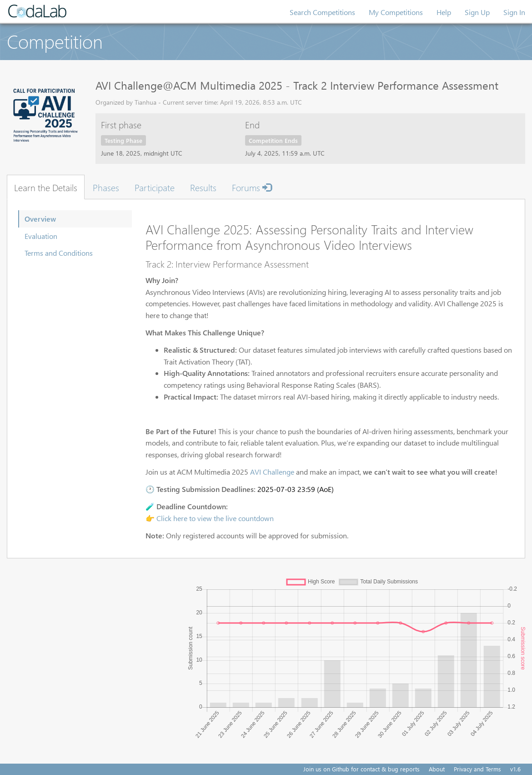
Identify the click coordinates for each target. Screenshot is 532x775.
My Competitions (396, 12)
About (437, 769)
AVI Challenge (272, 472)
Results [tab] (203, 187)
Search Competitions (322, 12)
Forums (252, 187)
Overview (40, 219)
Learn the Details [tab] (46, 187)
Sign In (514, 12)
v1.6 (515, 769)
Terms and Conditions (59, 253)
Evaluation (41, 236)
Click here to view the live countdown (215, 518)
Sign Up (477, 12)
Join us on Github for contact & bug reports (361, 769)
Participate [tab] (155, 187)
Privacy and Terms (477, 769)
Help (444, 12)
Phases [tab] (106, 187)
